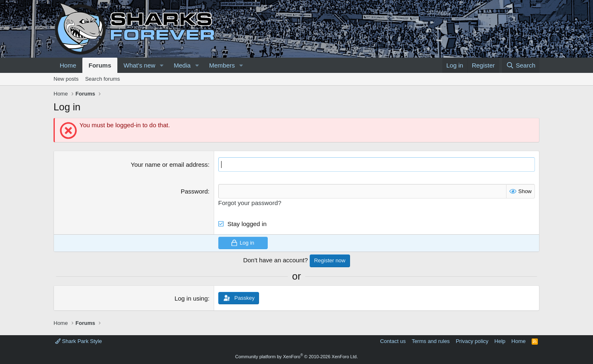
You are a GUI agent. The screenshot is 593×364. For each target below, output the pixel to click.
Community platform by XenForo (296, 357)
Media (182, 65)
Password (194, 191)
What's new (139, 65)
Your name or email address (169, 164)
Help (500, 341)
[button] (162, 65)
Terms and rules (431, 341)
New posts (66, 79)
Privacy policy (472, 341)
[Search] (521, 65)
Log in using (191, 298)
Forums (100, 65)
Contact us (393, 341)
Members (222, 65)
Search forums (103, 79)
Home (68, 65)
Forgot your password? (250, 203)
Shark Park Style (78, 341)
